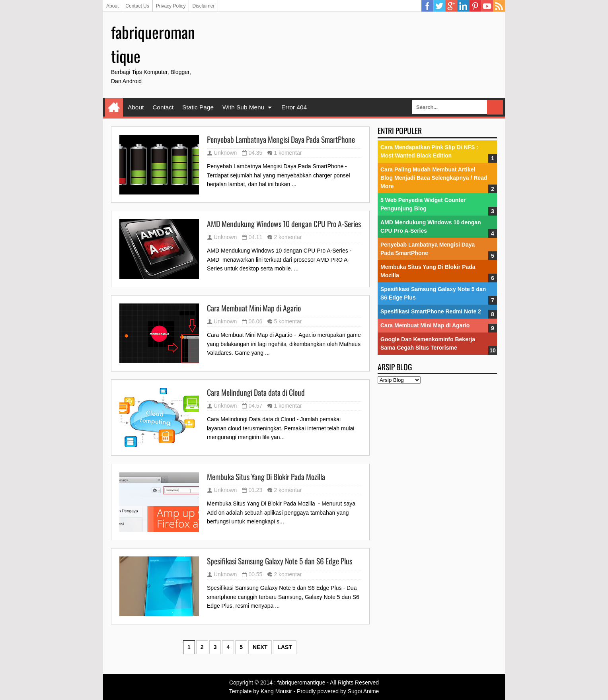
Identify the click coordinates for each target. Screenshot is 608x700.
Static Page (198, 107)
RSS (499, 6)
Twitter (439, 6)
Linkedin (463, 6)
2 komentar (288, 237)
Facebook (427, 6)
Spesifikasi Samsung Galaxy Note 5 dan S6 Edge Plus (280, 561)
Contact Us (137, 6)
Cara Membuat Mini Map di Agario (254, 308)
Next (260, 647)
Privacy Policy (171, 6)
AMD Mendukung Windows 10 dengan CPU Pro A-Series (284, 224)
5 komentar (288, 321)
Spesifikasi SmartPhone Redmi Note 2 (431, 311)
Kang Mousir (276, 691)
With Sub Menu (243, 107)
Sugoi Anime (363, 691)
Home (114, 107)
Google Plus (451, 6)
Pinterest (475, 6)
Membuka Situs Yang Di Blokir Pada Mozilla (266, 477)
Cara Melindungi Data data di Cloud (256, 393)
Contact (163, 107)
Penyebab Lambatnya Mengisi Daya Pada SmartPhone (281, 140)
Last (285, 647)
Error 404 (294, 107)
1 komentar (288, 153)
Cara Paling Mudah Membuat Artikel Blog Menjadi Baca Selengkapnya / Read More (434, 178)
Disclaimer (203, 6)
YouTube (487, 6)
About (112, 6)
